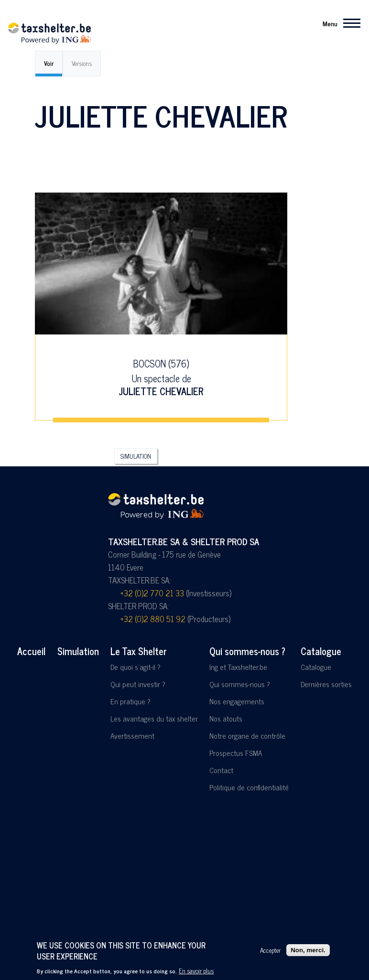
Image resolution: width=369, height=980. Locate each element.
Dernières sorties (326, 684)
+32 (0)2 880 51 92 (153, 619)
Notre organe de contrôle (247, 736)
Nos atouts (226, 718)
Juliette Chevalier (161, 391)
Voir (49, 63)
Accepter (270, 950)
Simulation (136, 456)
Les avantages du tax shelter (154, 718)
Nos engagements (237, 701)
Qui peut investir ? (138, 684)
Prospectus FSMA (236, 753)
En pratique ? (130, 701)
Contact (221, 770)
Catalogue (321, 651)
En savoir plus (196, 971)
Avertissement (132, 736)
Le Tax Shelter (139, 651)
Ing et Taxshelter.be (238, 667)
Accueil (31, 651)
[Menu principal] (339, 23)
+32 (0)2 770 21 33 (152, 593)
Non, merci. (308, 950)
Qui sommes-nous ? (247, 651)
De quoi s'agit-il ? (136, 667)
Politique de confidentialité (249, 787)
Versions (82, 63)
